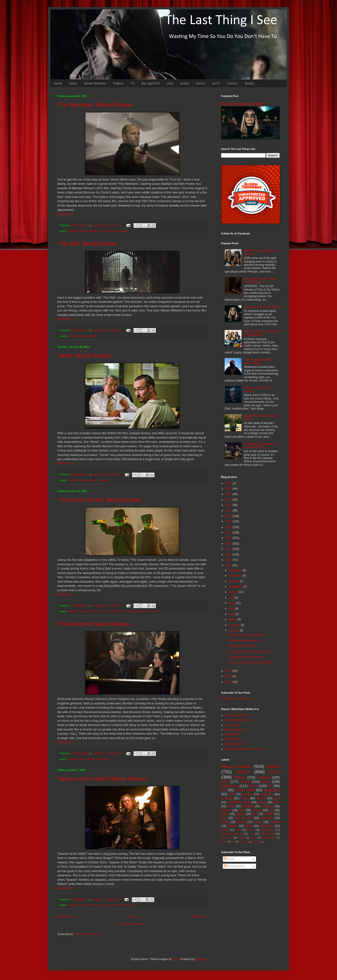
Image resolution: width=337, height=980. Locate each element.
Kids (238, 830)
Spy (271, 810)
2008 (229, 682)
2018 (229, 527)
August (234, 592)
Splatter (240, 814)
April (232, 614)
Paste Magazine (235, 730)
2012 (229, 560)
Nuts (255, 814)
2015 (229, 544)
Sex (251, 834)
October (234, 581)
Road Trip (227, 838)
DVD (232, 794)
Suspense (82, 336)
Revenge (123, 231)
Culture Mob (232, 739)
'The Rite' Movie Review (87, 244)
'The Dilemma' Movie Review (93, 624)
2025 (229, 489)
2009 (229, 676)
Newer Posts (66, 917)
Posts (229, 859)
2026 (229, 483)
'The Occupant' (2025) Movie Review (258, 361)
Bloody (225, 830)
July (232, 598)
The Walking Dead (239, 802)
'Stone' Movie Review (84, 356)
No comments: (114, 225)
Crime (102, 231)
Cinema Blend (233, 744)
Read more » (65, 214)
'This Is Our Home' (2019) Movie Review (260, 281)
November (236, 576)
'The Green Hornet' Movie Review (99, 500)
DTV (277, 798)
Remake (112, 231)
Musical (241, 822)
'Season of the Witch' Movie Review (102, 779)
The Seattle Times (236, 715)
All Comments (234, 866)
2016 (229, 538)
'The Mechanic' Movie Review (94, 105)
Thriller (93, 336)
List (224, 790)
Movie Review (236, 766)
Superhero (267, 794)
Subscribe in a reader (234, 699)
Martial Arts (139, 611)
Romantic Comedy (98, 759)
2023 (229, 500)
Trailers (118, 83)
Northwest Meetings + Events (243, 749)
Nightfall (256, 842)
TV (133, 83)
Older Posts (199, 917)
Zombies (247, 794)
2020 (229, 516)
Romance (267, 818)
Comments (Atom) (86, 934)
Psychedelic (269, 838)
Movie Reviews (95, 83)
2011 (229, 565)
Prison (81, 480)
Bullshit (233, 826)
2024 (229, 494)
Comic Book (116, 611)
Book (277, 802)
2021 (229, 510)
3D (233, 842)
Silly (132, 905)
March (233, 619)
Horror (201, 83)
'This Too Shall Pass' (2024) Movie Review (261, 333)
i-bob (176, 959)
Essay (242, 838)
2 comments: (113, 899)
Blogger (201, 959)
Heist (254, 838)
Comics (233, 83)
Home (58, 83)
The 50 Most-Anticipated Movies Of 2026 (259, 446)
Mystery (269, 814)
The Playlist (232, 725)
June (232, 603)
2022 (229, 505)
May (232, 609)
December (236, 570)
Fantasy (257, 810)
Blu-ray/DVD (151, 83)
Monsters (123, 905)
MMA (224, 842)
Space (225, 822)
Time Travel (267, 834)
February (235, 625)
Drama (72, 480)
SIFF (225, 782)
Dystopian (248, 806)
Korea (245, 798)
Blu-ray (261, 798)
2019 (229, 521)
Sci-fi (275, 772)
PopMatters (232, 734)
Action (185, 83)
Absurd (258, 822)
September (236, 587)
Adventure (82, 231)
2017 (229, 533)
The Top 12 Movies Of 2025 (242, 104)
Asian (266, 782)
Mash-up (244, 842)
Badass (93, 231)
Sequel (262, 802)
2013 (229, 555)
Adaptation (272, 790)
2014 (229, 549)
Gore (249, 826)
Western (226, 810)
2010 (229, 671)
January (234, 630)
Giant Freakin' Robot (238, 720)
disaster (275, 822)
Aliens (225, 814)
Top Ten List (244, 818)
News (73, 83)
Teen (242, 810)
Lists (170, 83)
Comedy (104, 611)
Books (249, 83)
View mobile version (132, 924)
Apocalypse (267, 830)
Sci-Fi (216, 83)
